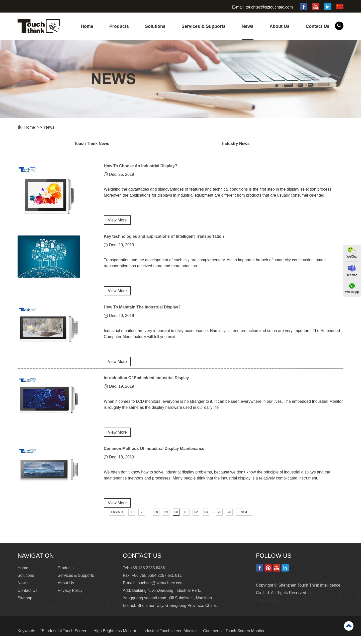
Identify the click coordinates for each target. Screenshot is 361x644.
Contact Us (318, 26)
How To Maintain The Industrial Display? (142, 311)
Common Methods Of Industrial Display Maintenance (154, 455)
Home (87, 26)
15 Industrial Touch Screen (64, 639)
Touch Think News (99, 144)
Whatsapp (352, 292)
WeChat (352, 257)
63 (206, 520)
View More (117, 222)
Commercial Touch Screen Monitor (234, 639)
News (248, 26)
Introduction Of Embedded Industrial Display (146, 383)
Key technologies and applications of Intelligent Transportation (164, 239)
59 (166, 520)
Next (244, 520)
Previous (117, 520)
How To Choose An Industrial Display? (140, 166)
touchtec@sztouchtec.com (269, 7)
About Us (280, 26)
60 (176, 520)
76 (229, 520)
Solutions (155, 26)
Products (119, 26)
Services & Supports (204, 26)
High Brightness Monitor (115, 639)
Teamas (352, 275)
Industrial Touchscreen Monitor (170, 639)
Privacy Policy (70, 598)
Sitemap (25, 606)
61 (186, 520)
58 (156, 520)
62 (196, 520)
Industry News (258, 144)
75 (219, 520)
